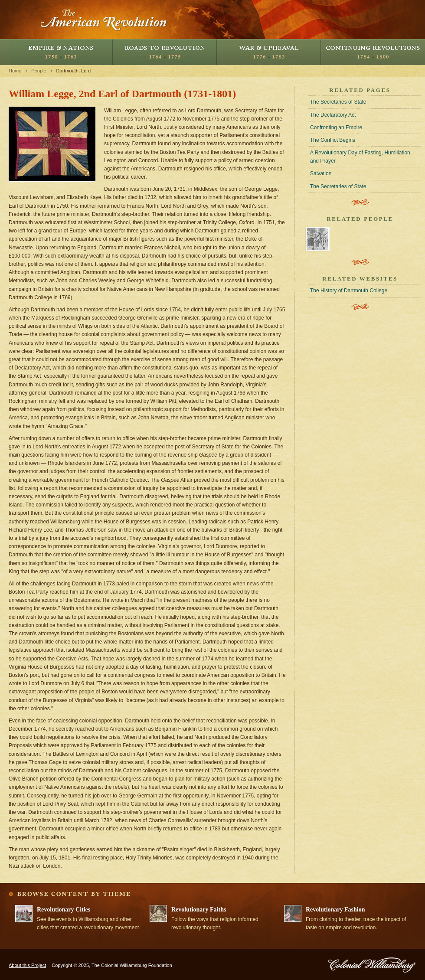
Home (15, 71)
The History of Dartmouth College (349, 291)
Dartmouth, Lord (74, 71)
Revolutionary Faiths (199, 910)
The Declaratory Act (333, 115)
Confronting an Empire (336, 127)
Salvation (321, 173)
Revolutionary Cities (64, 910)
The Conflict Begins (333, 140)
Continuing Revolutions (373, 52)
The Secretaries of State (338, 102)
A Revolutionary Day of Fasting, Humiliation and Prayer (360, 157)
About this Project (27, 965)
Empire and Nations (61, 52)
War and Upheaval (269, 52)
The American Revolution (104, 20)
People (39, 71)
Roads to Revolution (165, 52)
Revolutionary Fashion (335, 910)
